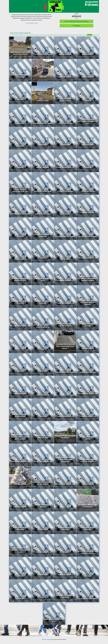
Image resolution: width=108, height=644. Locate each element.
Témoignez (76, 26)
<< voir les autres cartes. (32, 23)
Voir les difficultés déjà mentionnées (76, 21)
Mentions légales (46, 639)
